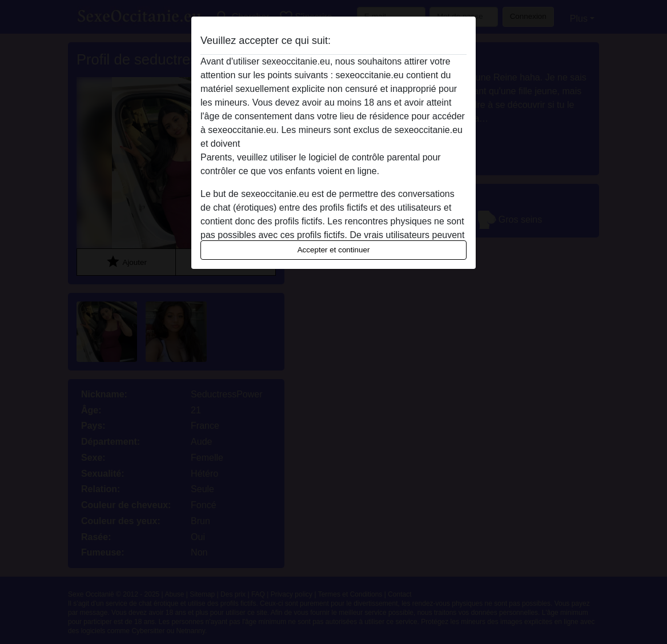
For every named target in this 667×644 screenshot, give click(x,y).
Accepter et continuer (334, 250)
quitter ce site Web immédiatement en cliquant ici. (343, 144)
